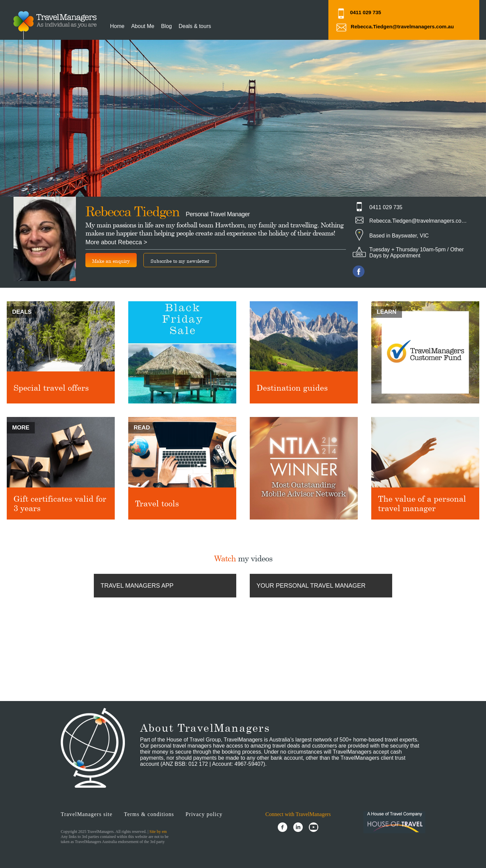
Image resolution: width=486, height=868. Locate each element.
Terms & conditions (149, 814)
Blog (166, 26)
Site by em (158, 832)
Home (117, 26)
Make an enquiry (111, 261)
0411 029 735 (366, 12)
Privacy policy (204, 814)
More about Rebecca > (116, 242)
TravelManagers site (87, 814)
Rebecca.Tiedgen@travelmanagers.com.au (402, 26)
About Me (143, 26)
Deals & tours (195, 26)
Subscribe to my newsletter (180, 261)
